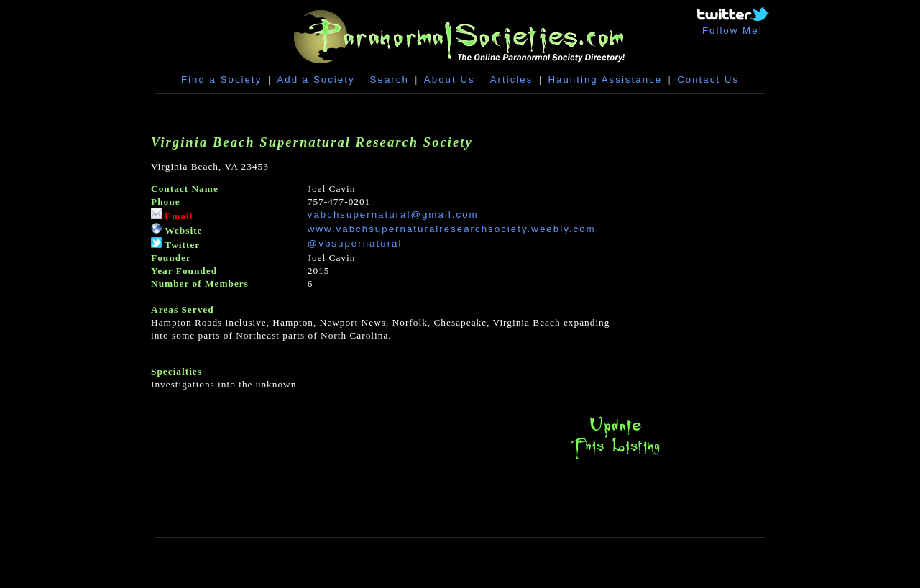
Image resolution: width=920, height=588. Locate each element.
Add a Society (316, 79)
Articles (512, 79)
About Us (450, 79)
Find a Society (221, 79)
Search (390, 79)
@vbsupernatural (355, 243)
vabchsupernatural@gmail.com (393, 215)
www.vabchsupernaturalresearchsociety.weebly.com (452, 229)
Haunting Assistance (605, 79)
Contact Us (708, 79)
